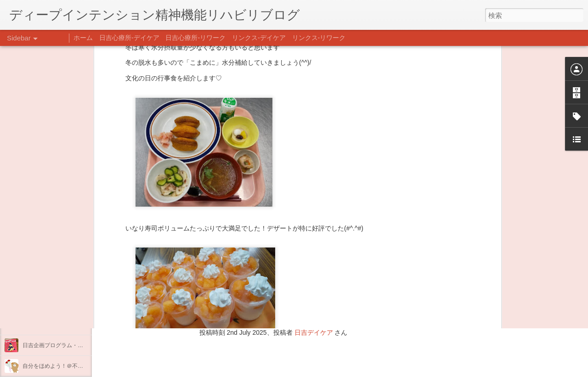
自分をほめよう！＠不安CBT (58, 366)
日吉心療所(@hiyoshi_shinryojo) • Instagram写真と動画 (210, 274)
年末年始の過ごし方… (50, 325)
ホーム (83, 38)
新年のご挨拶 (39, 283)
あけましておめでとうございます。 (67, 304)
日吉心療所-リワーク (195, 38)
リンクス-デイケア (259, 38)
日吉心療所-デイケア (129, 38)
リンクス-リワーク (319, 38)
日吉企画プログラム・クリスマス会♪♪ (69, 345)
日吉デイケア (314, 332)
